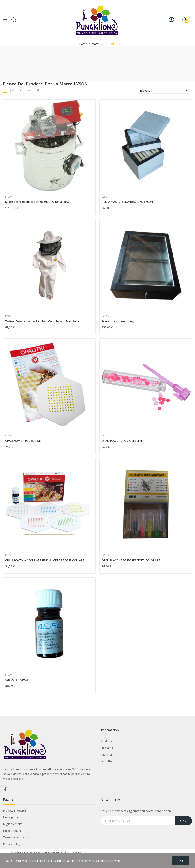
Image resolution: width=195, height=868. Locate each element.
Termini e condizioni (16, 837)
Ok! (181, 861)
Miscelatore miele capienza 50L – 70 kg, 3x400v (37, 202)
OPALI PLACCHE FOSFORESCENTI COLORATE (131, 560)
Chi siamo (107, 748)
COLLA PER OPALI (16, 680)
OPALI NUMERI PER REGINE (23, 441)
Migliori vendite (13, 824)
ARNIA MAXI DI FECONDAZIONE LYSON (127, 202)
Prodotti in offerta (14, 811)
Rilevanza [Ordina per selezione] (164, 91)
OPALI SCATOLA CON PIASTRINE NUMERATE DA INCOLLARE (45, 560)
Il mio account (12, 831)
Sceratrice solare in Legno (119, 321)
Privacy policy (12, 844)
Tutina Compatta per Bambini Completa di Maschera (42, 321)
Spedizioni (107, 741)
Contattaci (107, 761)
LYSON (9, 197)
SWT (86, 853)
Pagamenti (107, 754)
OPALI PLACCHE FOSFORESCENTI (123, 441)
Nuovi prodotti (12, 817)
